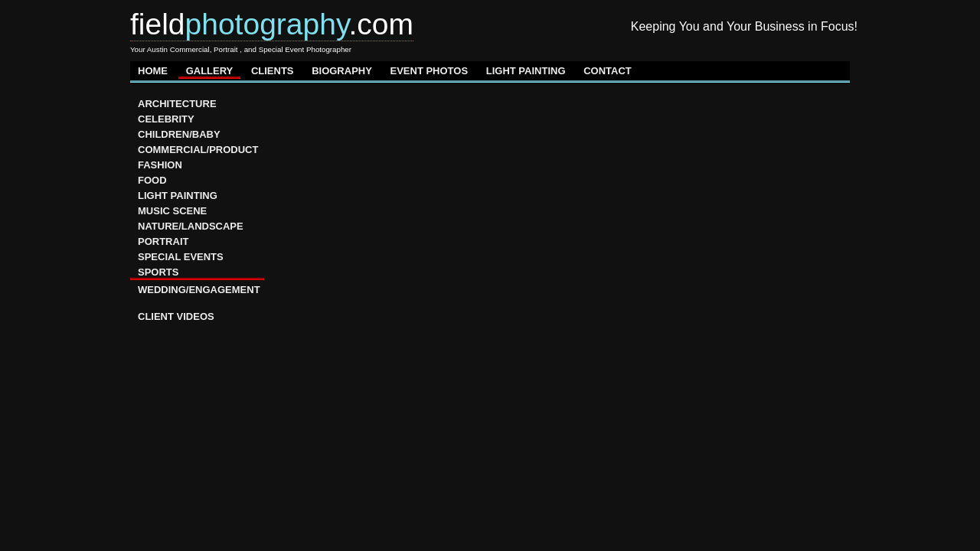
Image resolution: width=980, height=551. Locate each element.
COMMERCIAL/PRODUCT (198, 150)
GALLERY (210, 71)
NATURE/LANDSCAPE (191, 226)
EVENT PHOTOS (430, 71)
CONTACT (608, 71)
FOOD (152, 180)
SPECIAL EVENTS (181, 257)
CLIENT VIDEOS (176, 316)
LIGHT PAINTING (526, 71)
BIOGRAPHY (342, 71)
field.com (272, 24)
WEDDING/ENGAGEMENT (199, 290)
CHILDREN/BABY (179, 134)
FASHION (160, 165)
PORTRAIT (163, 241)
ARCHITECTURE (177, 104)
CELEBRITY (166, 119)
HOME (153, 71)
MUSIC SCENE (172, 211)
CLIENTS (273, 71)
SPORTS (158, 272)
